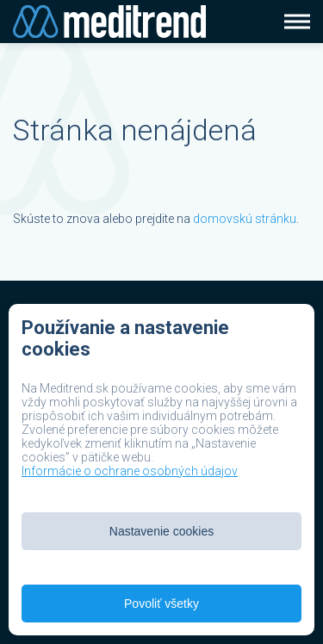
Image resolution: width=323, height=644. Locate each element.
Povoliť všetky (161, 604)
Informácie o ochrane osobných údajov (130, 471)
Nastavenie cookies (161, 531)
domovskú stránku (245, 219)
